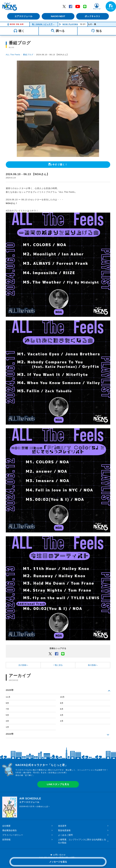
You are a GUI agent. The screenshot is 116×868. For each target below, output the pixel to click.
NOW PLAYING (70, 24)
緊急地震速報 (64, 830)
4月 (62, 715)
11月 (8, 697)
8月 (62, 703)
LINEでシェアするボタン (63, 654)
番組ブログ (28, 55)
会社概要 (6, 826)
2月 (62, 721)
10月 (62, 697)
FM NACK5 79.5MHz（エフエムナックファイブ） (10, 7)
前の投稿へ (93, 665)
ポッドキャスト (93, 16)
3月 (7, 721)
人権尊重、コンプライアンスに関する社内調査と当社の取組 (82, 841)
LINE (85, 6)
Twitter (64, 6)
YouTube (78, 6)
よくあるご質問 (65, 835)
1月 (7, 727)
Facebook (71, 6)
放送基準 (62, 826)
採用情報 (6, 840)
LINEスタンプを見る (58, 784)
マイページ (97, 9)
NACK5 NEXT (58, 16)
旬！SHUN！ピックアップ (44, 24)
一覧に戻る (58, 665)
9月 (7, 703)
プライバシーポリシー (13, 835)
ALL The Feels (13, 55)
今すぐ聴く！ (60, 165)
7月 (7, 709)
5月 (7, 715)
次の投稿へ (23, 665)
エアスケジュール (23, 16)
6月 (62, 709)
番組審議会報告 (10, 830)
